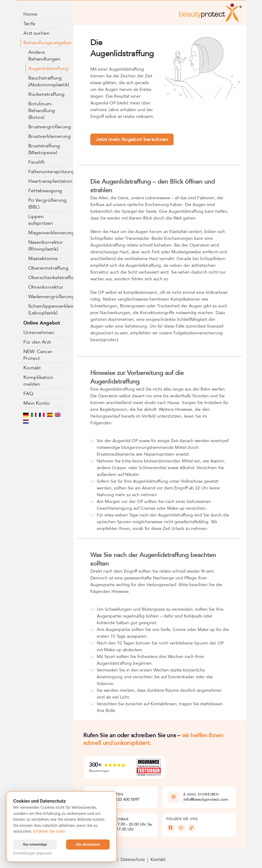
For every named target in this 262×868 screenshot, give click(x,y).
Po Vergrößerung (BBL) (47, 204)
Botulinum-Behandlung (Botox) (42, 111)
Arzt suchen (36, 33)
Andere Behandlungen (44, 56)
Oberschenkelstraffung (49, 278)
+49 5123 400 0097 (122, 800)
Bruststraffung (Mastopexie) (44, 149)
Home (30, 14)
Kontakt (32, 368)
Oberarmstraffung (48, 268)
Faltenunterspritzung (49, 172)
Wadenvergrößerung (49, 297)
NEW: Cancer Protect (38, 355)
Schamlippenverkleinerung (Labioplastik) (49, 309)
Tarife (29, 24)
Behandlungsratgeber (46, 43)
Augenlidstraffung (48, 68)
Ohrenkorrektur (46, 287)
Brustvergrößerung (49, 127)
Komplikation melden (38, 381)
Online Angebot (42, 323)
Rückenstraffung (46, 94)
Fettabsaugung (45, 191)
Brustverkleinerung (49, 136)
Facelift (36, 162)
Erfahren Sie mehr (49, 831)
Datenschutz (133, 860)
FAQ (28, 394)
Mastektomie (43, 259)
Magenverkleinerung (49, 233)
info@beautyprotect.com (206, 800)
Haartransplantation (49, 181)
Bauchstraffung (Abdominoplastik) (49, 81)
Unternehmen (39, 333)
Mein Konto (37, 403)
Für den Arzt (37, 342)
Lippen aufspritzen (41, 220)
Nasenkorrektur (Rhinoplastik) (46, 246)
